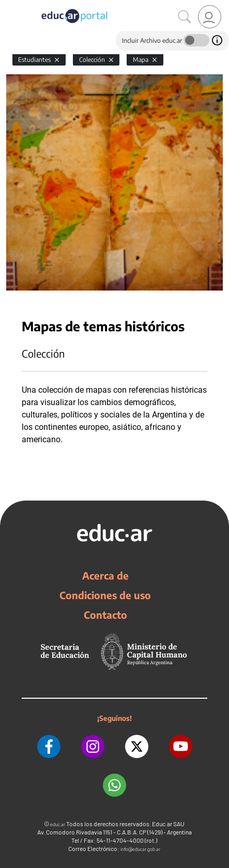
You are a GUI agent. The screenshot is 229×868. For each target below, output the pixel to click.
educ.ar (58, 824)
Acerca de (105, 575)
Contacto (105, 615)
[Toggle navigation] (9, 6)
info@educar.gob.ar (140, 849)
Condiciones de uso (105, 595)
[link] (210, 17)
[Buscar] (185, 17)
